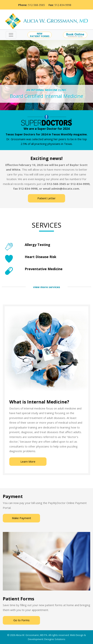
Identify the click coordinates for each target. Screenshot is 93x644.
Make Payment (21, 518)
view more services (47, 287)
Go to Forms (21, 620)
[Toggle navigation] (11, 35)
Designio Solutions (55, 639)
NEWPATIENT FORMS (40, 35)
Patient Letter (46, 198)
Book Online (75, 34)
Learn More (28, 461)
